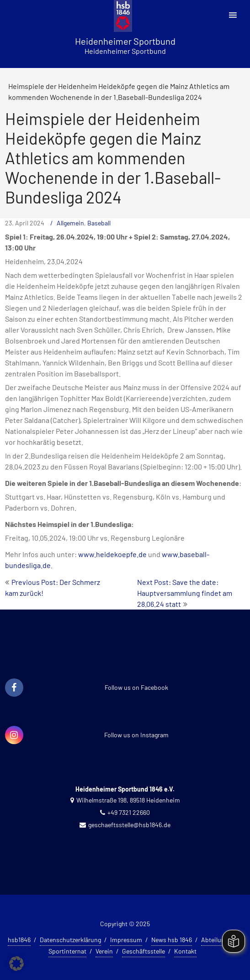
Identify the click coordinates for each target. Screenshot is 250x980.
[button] (16, 964)
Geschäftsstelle (144, 951)
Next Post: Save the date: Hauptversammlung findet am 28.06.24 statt (185, 593)
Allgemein (70, 223)
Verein (104, 951)
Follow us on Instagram (136, 735)
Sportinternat (67, 951)
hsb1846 (19, 940)
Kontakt (185, 951)
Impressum (126, 940)
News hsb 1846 (172, 940)
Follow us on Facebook (136, 687)
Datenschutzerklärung (70, 940)
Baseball (99, 223)
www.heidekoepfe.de (112, 554)
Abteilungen (218, 940)
